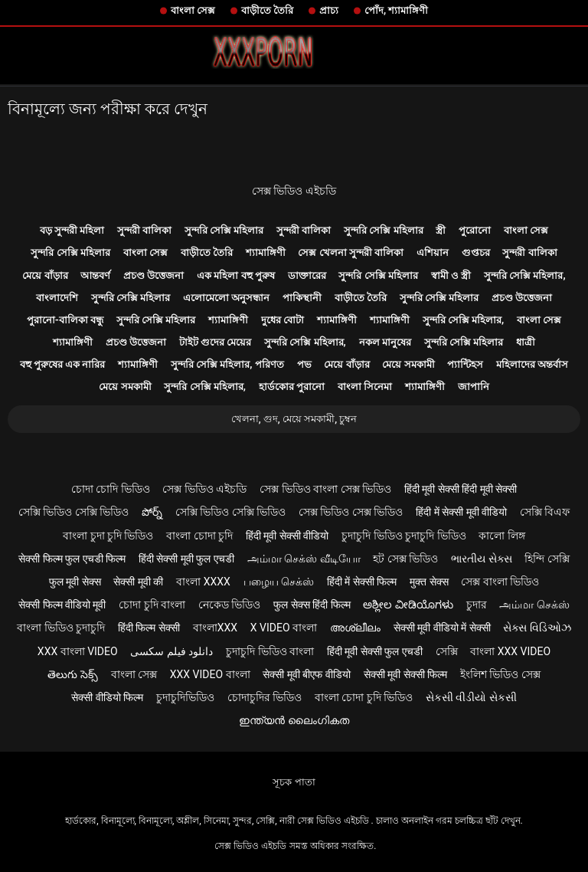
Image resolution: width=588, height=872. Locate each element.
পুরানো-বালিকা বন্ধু (65, 320)
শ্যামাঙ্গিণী (266, 252)
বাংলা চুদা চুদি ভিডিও (108, 536)
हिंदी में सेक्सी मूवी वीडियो (461, 512)
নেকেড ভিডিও (229, 605)
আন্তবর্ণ (95, 275)
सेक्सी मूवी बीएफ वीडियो (306, 674)
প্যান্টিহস (465, 364)
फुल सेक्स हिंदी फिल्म (312, 605)
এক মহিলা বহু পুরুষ (236, 275)
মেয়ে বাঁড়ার (45, 275)
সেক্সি (447, 651)
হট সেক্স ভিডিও (405, 559)
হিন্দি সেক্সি (547, 559)
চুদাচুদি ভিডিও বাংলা (270, 651)
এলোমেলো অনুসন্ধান (226, 298)
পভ (304, 364)
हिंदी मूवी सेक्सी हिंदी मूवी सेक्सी (461, 489)
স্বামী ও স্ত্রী (451, 275)
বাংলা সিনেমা (365, 387)
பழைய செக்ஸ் (279, 582)
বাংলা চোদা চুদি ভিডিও (364, 697)
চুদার (477, 605)
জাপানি (474, 387)
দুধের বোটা (283, 320)
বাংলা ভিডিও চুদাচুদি (61, 628)
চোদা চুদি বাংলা (152, 605)
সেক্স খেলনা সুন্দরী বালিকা (351, 252)
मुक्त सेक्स (429, 582)
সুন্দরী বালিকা (144, 230)
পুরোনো (475, 230)
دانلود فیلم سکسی (171, 651)
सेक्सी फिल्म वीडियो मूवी (62, 605)
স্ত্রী (441, 230)
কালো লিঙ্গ (501, 536)
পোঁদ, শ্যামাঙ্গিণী (396, 10)
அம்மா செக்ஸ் (534, 605)
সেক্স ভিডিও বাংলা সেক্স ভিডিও (325, 489)
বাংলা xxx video (510, 651)
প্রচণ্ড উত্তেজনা (154, 275)
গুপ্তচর (476, 252)
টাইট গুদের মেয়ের (215, 342)
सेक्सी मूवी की (138, 582)
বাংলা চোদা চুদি (199, 536)
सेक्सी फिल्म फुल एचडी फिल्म (72, 559)
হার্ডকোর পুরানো (292, 387)
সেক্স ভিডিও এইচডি (294, 191)
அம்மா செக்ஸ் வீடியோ (304, 559)
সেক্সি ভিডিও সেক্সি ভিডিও (73, 512)
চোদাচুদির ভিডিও (265, 697)
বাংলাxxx (215, 628)
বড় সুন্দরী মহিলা (72, 230)
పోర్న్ (152, 512)
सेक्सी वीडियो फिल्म (107, 697)
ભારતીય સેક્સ (481, 559)
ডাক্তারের (307, 275)
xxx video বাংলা (210, 674)
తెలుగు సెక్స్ (72, 674)
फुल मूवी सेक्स (75, 582)
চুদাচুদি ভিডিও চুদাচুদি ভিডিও (403, 536)
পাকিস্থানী (302, 298)
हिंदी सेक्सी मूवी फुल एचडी (186, 559)
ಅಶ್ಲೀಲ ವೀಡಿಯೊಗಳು (408, 605)
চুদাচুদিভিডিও (185, 697)
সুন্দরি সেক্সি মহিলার (224, 230)
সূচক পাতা (294, 782)
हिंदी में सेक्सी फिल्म (362, 582)
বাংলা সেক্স (193, 10)
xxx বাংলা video (78, 651)
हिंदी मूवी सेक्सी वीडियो (287, 536)
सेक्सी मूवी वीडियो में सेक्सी (442, 628)
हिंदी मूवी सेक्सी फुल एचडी (375, 651)
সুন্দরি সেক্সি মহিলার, (525, 275)
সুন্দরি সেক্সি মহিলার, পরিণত (227, 364)
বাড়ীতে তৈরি (267, 10)
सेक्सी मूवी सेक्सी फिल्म (405, 674)
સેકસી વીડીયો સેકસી (471, 697)
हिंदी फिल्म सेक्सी (149, 628)
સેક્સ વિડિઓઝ (537, 628)
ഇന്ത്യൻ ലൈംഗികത (294, 720)
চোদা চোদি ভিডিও (111, 489)
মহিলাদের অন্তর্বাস (532, 364)
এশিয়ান (433, 252)
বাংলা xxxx (203, 582)
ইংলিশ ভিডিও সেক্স (500, 674)
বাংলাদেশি (57, 298)
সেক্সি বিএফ (545, 512)
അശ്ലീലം (355, 628)
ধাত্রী (526, 342)
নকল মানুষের (385, 342)
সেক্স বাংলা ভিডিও (500, 582)
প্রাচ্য (329, 10)
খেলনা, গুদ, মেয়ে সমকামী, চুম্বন (294, 419)
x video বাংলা (284, 628)
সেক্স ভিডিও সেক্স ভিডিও (351, 512)
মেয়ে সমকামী (408, 364)
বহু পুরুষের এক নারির (63, 364)
